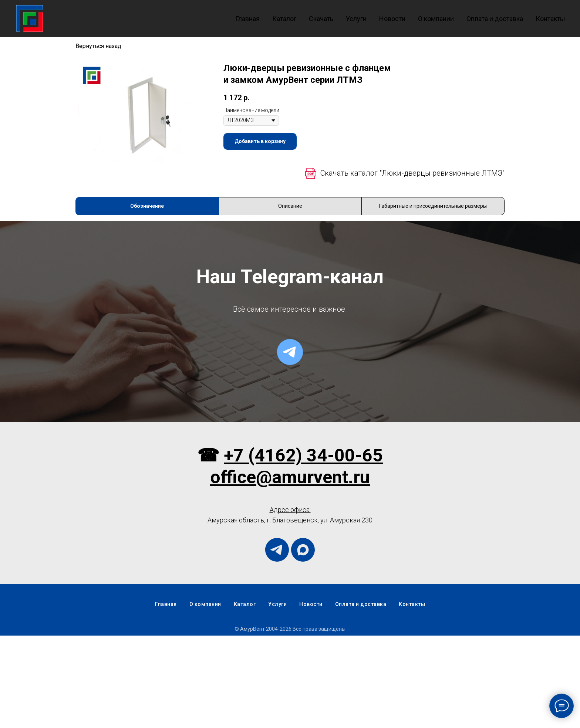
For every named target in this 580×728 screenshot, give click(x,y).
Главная (247, 19)
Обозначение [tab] (147, 206)
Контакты (550, 19)
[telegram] (290, 444)
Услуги (356, 19)
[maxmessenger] (303, 642)
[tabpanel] (290, 267)
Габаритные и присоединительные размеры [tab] (433, 206)
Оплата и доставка (495, 19)
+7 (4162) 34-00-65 (303, 548)
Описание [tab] (290, 206)
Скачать (321, 19)
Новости (392, 19)
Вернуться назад (98, 46)
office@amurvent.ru (290, 570)
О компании (436, 19)
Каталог (284, 19)
